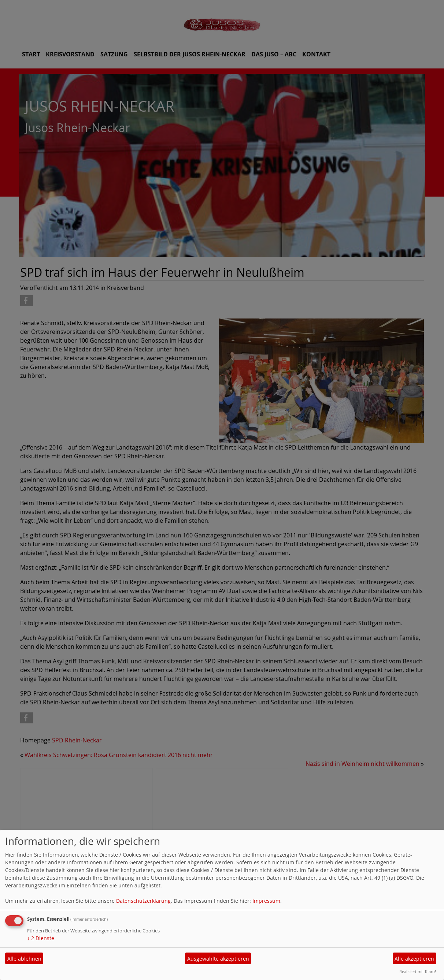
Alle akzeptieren (414, 959)
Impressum (266, 901)
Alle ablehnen (24, 959)
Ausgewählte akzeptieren (218, 959)
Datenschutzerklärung (143, 901)
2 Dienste (41, 938)
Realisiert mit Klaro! (418, 971)
